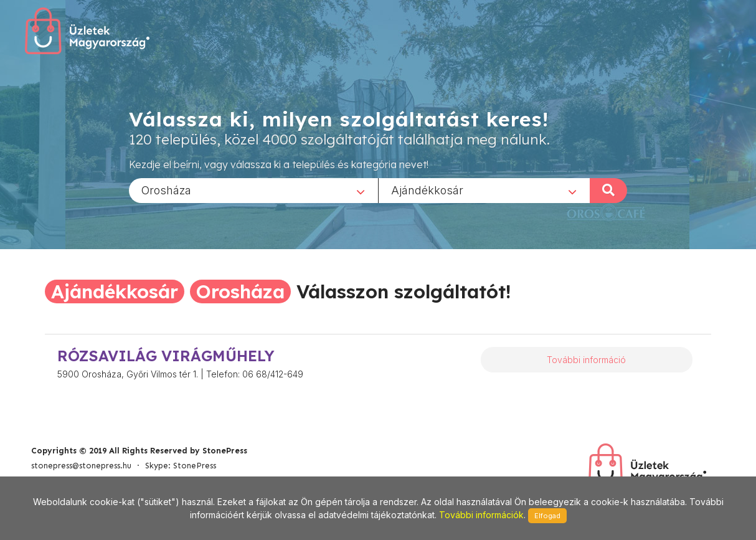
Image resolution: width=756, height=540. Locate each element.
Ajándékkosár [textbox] (427, 190)
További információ (586, 360)
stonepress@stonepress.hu (81, 466)
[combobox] (253, 190)
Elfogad (547, 516)
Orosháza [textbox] (166, 190)
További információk (481, 515)
